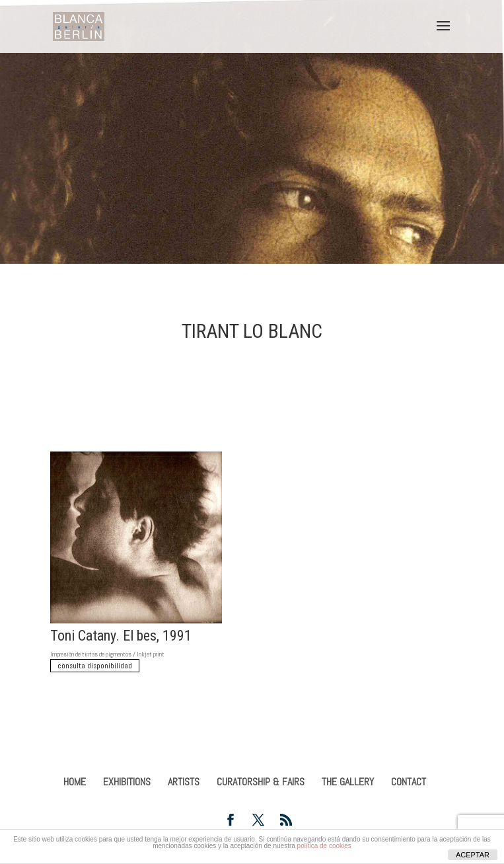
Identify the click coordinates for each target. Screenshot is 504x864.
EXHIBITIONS (127, 782)
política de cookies (324, 846)
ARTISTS (184, 782)
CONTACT (409, 782)
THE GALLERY (348, 782)
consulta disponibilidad (95, 666)
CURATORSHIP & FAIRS (261, 782)
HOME (75, 782)
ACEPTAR (473, 855)
